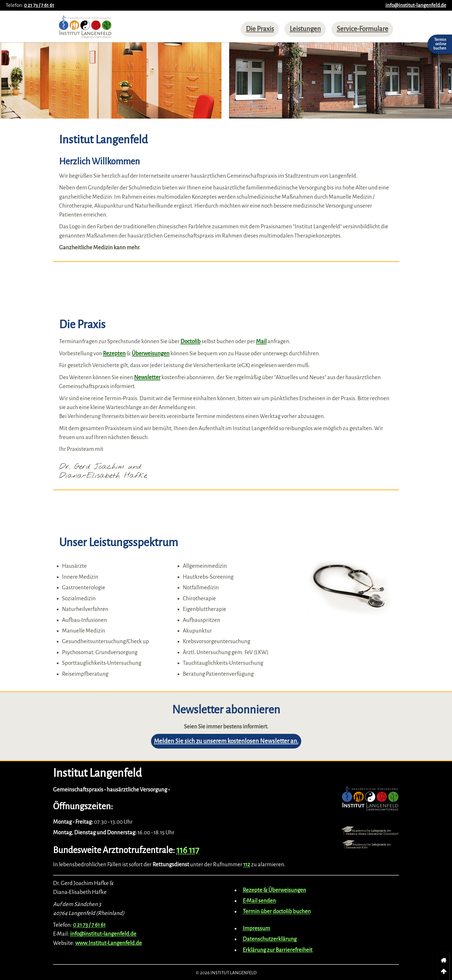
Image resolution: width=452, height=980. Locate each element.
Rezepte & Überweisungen (274, 890)
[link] (443, 960)
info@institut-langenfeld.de (416, 5)
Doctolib (191, 341)
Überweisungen (151, 353)
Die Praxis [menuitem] (260, 29)
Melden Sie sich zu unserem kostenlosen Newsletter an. (226, 741)
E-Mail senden (259, 901)
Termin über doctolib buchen (277, 911)
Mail (261, 341)
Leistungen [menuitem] (305, 29)
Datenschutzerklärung (270, 939)
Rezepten (114, 353)
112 (247, 864)
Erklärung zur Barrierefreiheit (278, 950)
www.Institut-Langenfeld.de (109, 943)
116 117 (188, 850)
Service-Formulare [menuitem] (362, 29)
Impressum (256, 928)
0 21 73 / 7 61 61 (39, 5)
